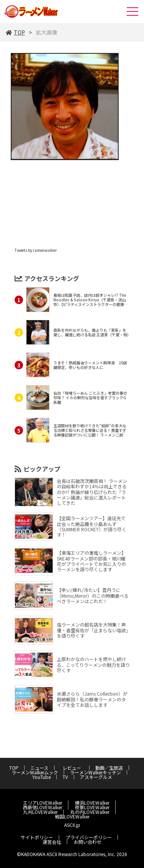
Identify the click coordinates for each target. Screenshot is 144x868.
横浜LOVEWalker (92, 803)
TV (65, 777)
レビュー (74, 768)
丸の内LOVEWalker (90, 812)
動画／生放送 (109, 768)
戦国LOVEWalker (72, 816)
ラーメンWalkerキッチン (95, 772)
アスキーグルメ (96, 777)
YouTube (41, 777)
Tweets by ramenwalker (36, 250)
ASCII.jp (72, 825)
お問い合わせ (88, 842)
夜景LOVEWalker (92, 807)
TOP (15, 32)
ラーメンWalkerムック (35, 772)
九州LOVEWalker (40, 812)
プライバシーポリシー (89, 837)
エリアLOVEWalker (43, 803)
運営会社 (52, 842)
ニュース (39, 768)
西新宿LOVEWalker (43, 807)
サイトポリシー (37, 837)
